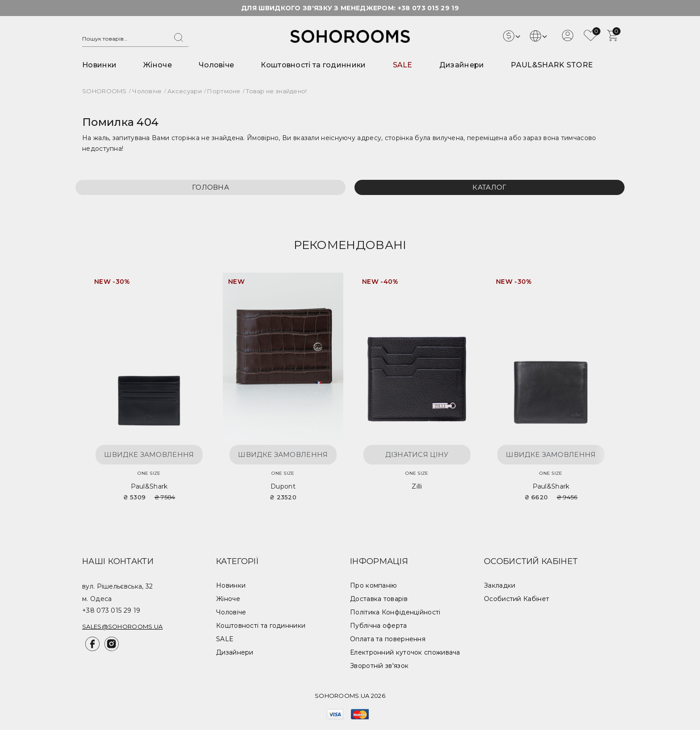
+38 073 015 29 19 (428, 8)
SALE (403, 65)
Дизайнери (462, 65)
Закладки (500, 585)
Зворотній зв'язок (379, 666)
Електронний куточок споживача (405, 652)
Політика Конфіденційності (395, 612)
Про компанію (374, 585)
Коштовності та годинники (313, 65)
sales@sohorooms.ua (122, 626)
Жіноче (158, 65)
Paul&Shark (149, 486)
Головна (210, 187)
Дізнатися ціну (417, 454)
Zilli (417, 486)
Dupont (283, 486)
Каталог (489, 187)
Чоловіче (216, 65)
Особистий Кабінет (517, 599)
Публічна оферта (379, 626)
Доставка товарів (379, 599)
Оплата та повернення (388, 639)
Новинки (99, 65)
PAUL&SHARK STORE (552, 65)
